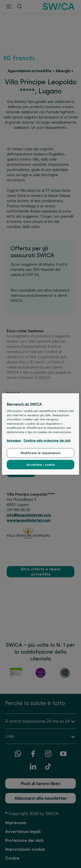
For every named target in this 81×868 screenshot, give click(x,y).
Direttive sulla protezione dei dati (47, 440)
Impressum (14, 440)
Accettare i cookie (41, 464)
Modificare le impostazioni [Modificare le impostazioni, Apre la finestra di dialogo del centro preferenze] (41, 453)
